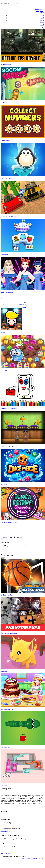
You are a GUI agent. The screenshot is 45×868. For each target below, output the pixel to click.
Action (42, 17)
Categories (40, 11)
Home (42, 8)
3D (43, 16)
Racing (42, 22)
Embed (4, 537)
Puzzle (42, 25)
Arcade (42, 12)
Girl (43, 23)
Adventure (41, 19)
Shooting (42, 20)
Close (3, 559)
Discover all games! (6, 854)
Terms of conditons (31, 859)
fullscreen (18, 537)
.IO (43, 14)
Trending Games (40, 9)
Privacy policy (40, 859)
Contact (23, 859)
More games (5, 832)
